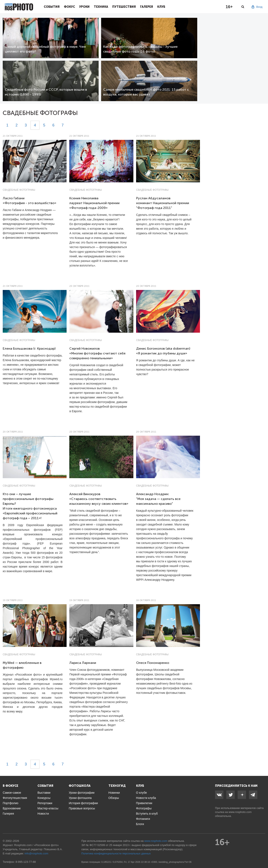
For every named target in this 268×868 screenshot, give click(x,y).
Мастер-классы (48, 808)
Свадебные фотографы (19, 190)
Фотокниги (143, 819)
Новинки (114, 793)
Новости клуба (146, 798)
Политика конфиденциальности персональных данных (116, 853)
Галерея (147, 7)
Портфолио (11, 803)
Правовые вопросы (82, 808)
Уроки (84, 7)
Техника (101, 7)
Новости (43, 814)
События (52, 7)
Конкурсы (44, 798)
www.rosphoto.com (240, 812)
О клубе (142, 793)
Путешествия (124, 7)
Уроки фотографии (82, 793)
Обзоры (114, 798)
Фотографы (144, 808)
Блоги (140, 824)
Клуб (161, 7)
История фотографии (83, 803)
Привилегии (144, 803)
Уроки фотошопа (80, 798)
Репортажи (45, 803)
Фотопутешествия (15, 798)
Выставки (44, 793)
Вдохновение (12, 808)
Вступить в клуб (147, 814)
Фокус (69, 7)
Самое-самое (12, 793)
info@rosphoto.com (36, 853)
